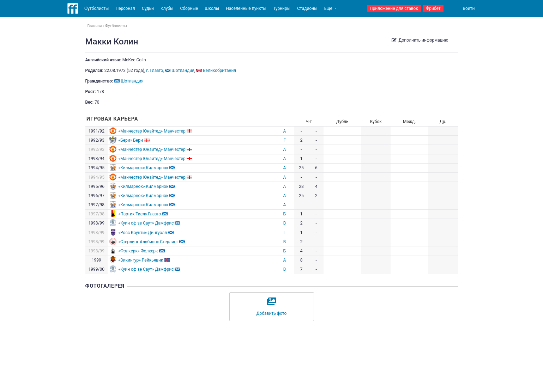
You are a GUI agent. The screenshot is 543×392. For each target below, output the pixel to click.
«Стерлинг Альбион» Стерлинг (148, 242)
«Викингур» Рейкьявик (141, 260)
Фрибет (433, 8)
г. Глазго (155, 71)
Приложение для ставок (394, 8)
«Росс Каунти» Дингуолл (143, 233)
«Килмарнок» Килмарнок (143, 168)
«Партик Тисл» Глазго (140, 214)
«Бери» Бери (130, 140)
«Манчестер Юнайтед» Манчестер (152, 131)
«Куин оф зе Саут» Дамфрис (146, 223)
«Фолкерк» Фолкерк (138, 251)
